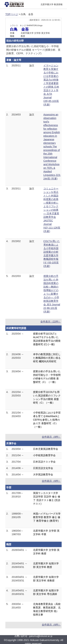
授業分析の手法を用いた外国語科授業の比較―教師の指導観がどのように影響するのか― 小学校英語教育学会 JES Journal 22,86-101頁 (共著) (52, 294)
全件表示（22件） (51, 322)
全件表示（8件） (51, 437)
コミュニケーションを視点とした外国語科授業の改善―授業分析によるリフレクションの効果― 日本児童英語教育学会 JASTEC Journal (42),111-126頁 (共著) (52, 210)
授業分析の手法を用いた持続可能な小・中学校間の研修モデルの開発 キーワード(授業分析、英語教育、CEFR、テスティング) (33, 50)
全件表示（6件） (51, 481)
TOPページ (12, 14)
